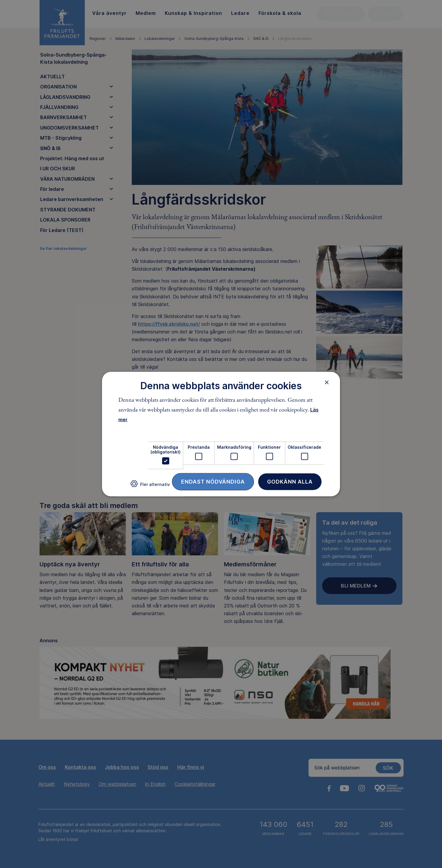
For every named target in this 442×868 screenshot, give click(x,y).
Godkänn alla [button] (290, 482)
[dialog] (221, 434)
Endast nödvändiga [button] (213, 482)
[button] (150, 486)
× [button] (327, 382)
